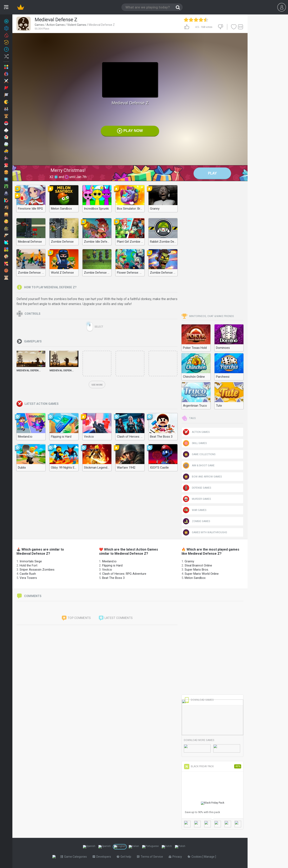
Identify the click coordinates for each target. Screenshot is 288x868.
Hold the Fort (28, 565)
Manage (210, 857)
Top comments (76, 618)
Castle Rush (28, 574)
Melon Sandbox (195, 578)
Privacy (176, 857)
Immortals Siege (31, 561)
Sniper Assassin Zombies (37, 570)
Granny (189, 561)
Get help (125, 857)
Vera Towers (28, 578)
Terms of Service (151, 857)
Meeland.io (109, 561)
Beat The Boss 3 (113, 578)
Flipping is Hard (112, 565)
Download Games (199, 700)
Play (212, 173)
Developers (103, 857)
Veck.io (107, 570)
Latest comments (116, 618)
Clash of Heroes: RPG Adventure (124, 574)
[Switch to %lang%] (89, 847)
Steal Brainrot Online (198, 565)
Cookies (196, 857)
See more (97, 385)
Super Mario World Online (202, 574)
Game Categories (74, 857)
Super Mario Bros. (197, 570)
